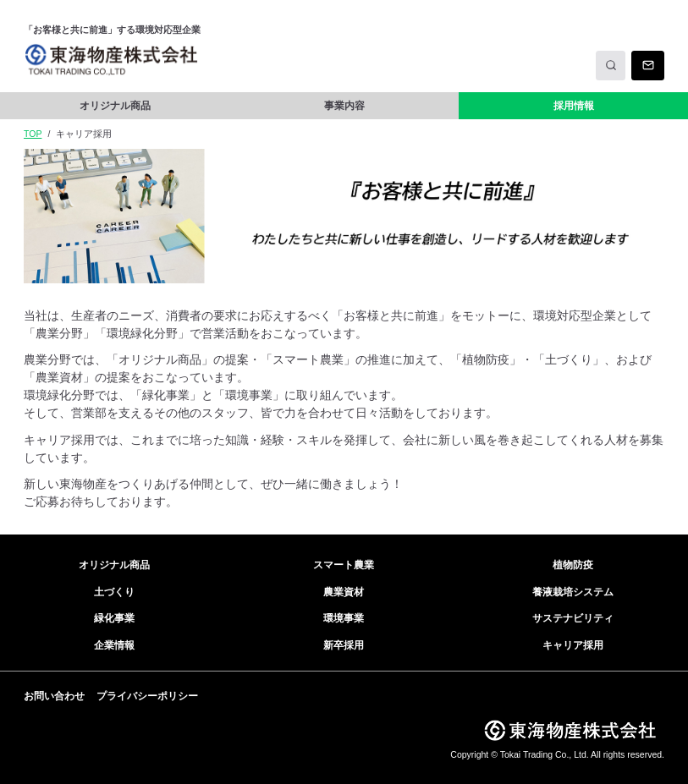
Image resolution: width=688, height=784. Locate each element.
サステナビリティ (573, 618)
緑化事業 (114, 618)
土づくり (114, 592)
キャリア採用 (573, 645)
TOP (33, 134)
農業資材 (344, 592)
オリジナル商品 (115, 106)
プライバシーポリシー (147, 696)
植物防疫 (573, 565)
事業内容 (344, 106)
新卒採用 (344, 645)
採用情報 (574, 106)
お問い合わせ (54, 696)
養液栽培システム (573, 592)
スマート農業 (344, 565)
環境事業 (344, 618)
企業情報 (114, 645)
